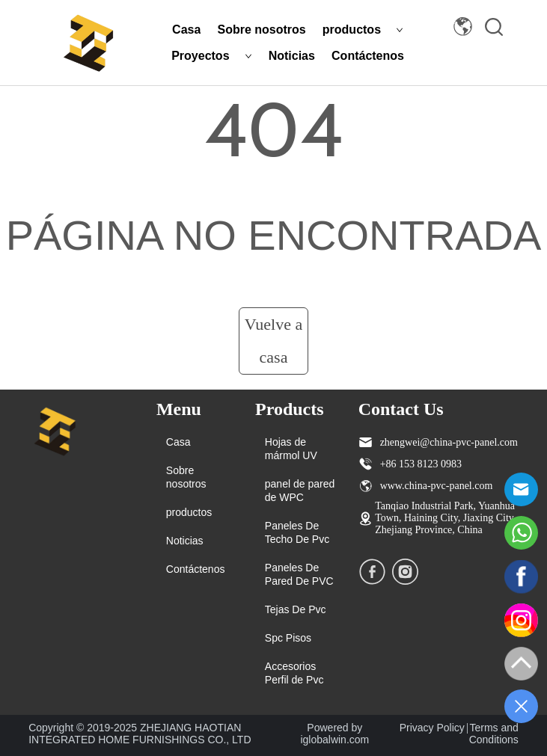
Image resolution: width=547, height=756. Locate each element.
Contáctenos (368, 56)
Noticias (292, 56)
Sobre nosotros (261, 30)
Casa (186, 30)
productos (363, 30)
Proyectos (211, 56)
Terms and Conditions (494, 734)
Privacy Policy (432, 728)
